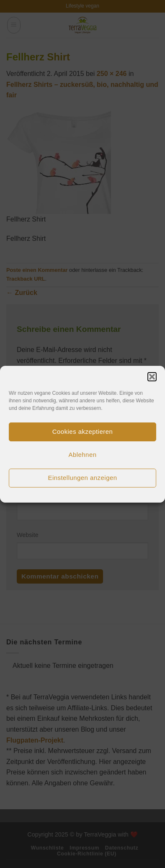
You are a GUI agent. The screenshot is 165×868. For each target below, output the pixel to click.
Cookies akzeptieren (82, 431)
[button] (152, 377)
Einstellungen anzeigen (82, 478)
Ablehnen (83, 455)
